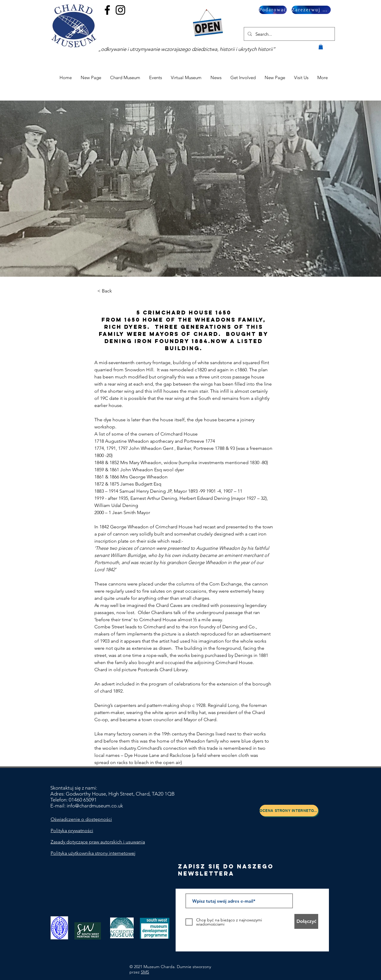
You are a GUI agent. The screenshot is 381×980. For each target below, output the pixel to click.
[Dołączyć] (306, 921)
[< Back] (114, 291)
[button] (321, 47)
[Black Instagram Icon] (120, 10)
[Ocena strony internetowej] (289, 811)
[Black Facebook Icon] (107, 10)
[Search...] (289, 34)
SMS (145, 972)
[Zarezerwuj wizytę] (311, 10)
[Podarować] (273, 10)
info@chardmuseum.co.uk (95, 806)
